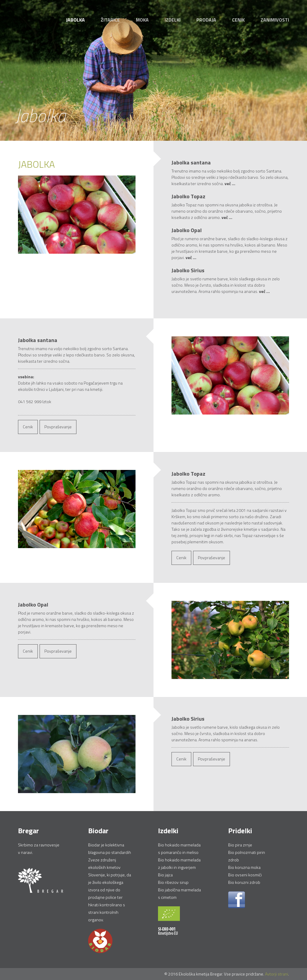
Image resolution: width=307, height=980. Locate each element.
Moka (142, 20)
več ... (230, 184)
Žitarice (110, 20)
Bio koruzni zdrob (244, 882)
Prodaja (206, 20)
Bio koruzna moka (244, 867)
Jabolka (75, 20)
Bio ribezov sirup (173, 882)
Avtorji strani (277, 974)
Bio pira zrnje (240, 845)
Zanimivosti (275, 20)
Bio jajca (165, 875)
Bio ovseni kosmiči (245, 875)
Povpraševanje (58, 427)
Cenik (238, 20)
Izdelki (173, 20)
